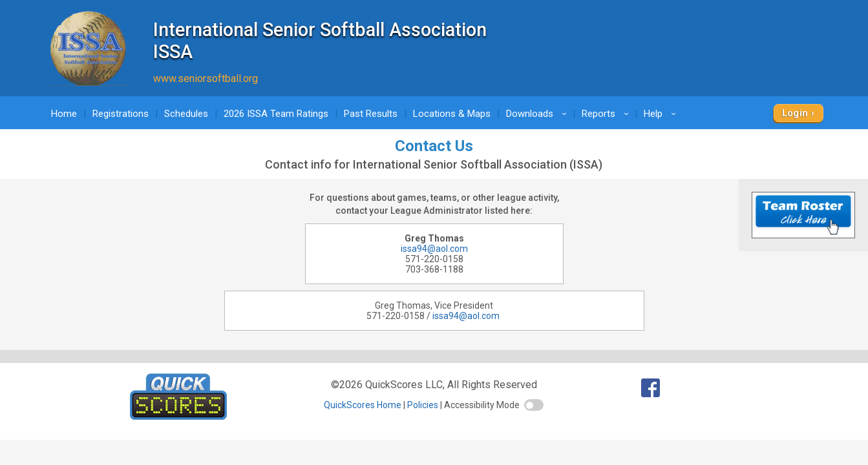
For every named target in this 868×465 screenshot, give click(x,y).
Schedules (186, 114)
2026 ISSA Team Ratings (276, 114)
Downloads (538, 114)
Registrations (121, 114)
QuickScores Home (363, 405)
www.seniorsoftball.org (206, 78)
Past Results (371, 114)
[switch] (534, 405)
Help (662, 114)
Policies (423, 405)
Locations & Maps (452, 114)
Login (795, 113)
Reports (607, 114)
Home (64, 114)
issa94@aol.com (434, 249)
